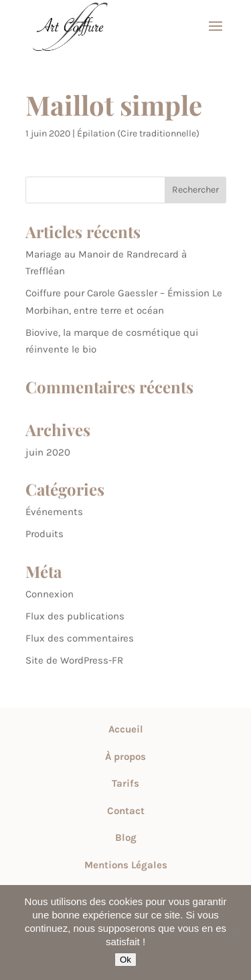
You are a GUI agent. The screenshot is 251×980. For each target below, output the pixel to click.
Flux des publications (75, 616)
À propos (125, 757)
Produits (45, 534)
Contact (126, 811)
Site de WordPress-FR (74, 660)
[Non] (234, 933)
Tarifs (125, 783)
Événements (54, 512)
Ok (125, 960)
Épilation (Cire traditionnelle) (138, 133)
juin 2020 (48, 452)
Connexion (50, 594)
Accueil (126, 729)
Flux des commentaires (80, 638)
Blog (126, 838)
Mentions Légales (126, 865)
